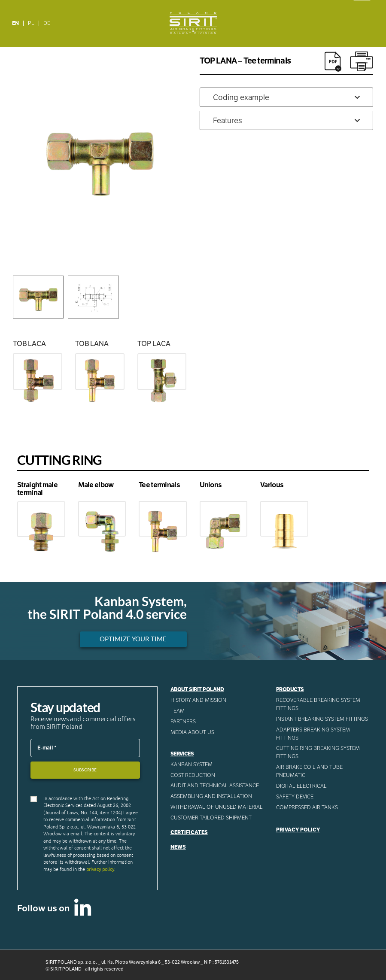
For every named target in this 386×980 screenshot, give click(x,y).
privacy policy (100, 869)
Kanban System (191, 765)
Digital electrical (301, 786)
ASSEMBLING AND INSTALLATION (211, 796)
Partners (183, 722)
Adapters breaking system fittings (313, 734)
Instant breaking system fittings (322, 719)
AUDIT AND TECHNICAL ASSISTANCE (215, 786)
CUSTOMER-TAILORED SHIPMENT (211, 818)
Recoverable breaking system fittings (318, 704)
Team (178, 711)
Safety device (295, 797)
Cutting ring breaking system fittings (318, 752)
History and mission (198, 700)
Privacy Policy (298, 830)
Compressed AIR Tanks (307, 807)
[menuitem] (16, 23)
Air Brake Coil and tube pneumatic (309, 771)
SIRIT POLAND (66, 969)
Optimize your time (133, 639)
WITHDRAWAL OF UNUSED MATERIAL (217, 807)
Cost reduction (193, 775)
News (178, 847)
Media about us (192, 732)
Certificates (189, 832)
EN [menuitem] (15, 23)
